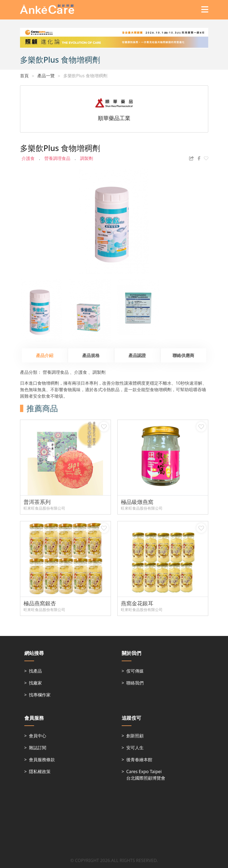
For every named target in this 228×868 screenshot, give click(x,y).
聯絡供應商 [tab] (183, 355)
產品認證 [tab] (137, 355)
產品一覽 (46, 76)
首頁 (24, 76)
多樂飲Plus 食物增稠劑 (85, 76)
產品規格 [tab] (91, 355)
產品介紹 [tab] (45, 355)
